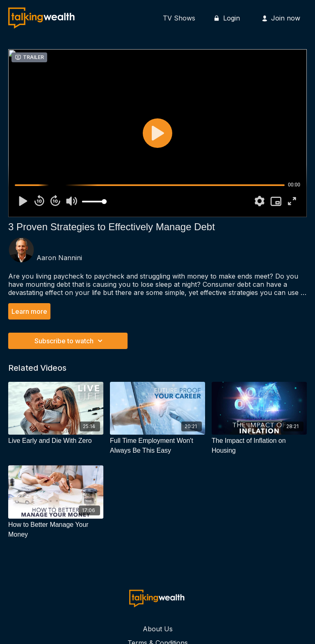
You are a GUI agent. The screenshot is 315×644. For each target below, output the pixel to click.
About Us (158, 629)
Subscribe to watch (70, 341)
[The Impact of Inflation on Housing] (259, 446)
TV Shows (179, 18)
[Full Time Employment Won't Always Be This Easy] (157, 446)
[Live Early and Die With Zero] (56, 441)
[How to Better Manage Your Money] (56, 530)
